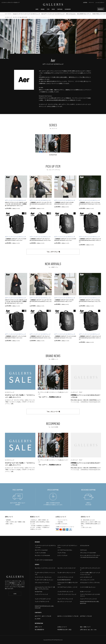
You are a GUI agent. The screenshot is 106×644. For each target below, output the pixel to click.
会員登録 (85, 2)
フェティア (62, 553)
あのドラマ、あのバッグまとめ (43, 616)
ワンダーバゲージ (44, 560)
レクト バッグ (62, 555)
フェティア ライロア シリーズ (43, 599)
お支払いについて (62, 627)
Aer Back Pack (39, 592)
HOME (15, 594)
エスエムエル (85, 545)
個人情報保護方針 (40, 630)
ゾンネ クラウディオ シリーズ (65, 592)
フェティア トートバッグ (41, 594)
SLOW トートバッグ (85, 592)
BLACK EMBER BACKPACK (64, 580)
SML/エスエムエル (71, 14)
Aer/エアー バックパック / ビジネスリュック (53, 14)
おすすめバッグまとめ (86, 616)
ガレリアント (41, 550)
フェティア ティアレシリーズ (65, 599)
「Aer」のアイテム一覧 (53, 252)
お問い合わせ (89, 630)
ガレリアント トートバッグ (65, 601)
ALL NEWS (38, 619)
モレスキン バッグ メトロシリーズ (66, 568)
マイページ (91, 2)
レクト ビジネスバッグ (86, 577)
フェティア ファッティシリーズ (88, 599)
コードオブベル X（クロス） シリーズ (67, 587)
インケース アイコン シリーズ (65, 577)
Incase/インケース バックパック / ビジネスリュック (26, 14)
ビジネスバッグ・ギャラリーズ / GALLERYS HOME (16, 17)
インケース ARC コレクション (88, 587)
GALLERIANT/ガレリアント (84, 14)
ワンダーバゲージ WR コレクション (44, 580)
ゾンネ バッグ (40, 553)
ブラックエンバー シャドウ (87, 580)
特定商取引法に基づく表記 (64, 630)
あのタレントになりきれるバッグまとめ (68, 616)
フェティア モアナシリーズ (42, 601)
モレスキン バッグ (42, 555)
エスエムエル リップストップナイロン (90, 583)
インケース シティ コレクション (43, 577)
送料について (38, 627)
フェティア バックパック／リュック (67, 594)
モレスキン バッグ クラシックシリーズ (45, 568)
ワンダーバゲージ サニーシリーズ (66, 573)
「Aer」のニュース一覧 (53, 411)
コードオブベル (65, 550)
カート (100, 2)
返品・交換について (85, 627)
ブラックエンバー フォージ (42, 583)
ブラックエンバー (88, 553)
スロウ (83, 550)
